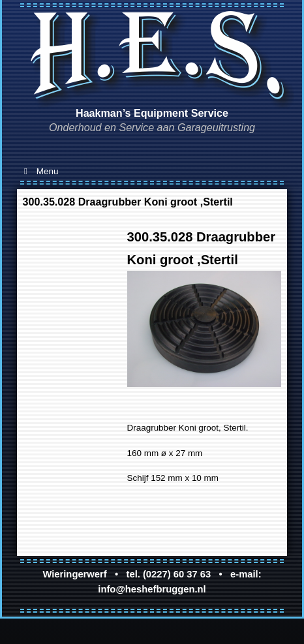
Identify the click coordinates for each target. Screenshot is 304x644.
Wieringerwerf (74, 574)
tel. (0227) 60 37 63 (169, 574)
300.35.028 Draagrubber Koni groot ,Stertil (128, 202)
